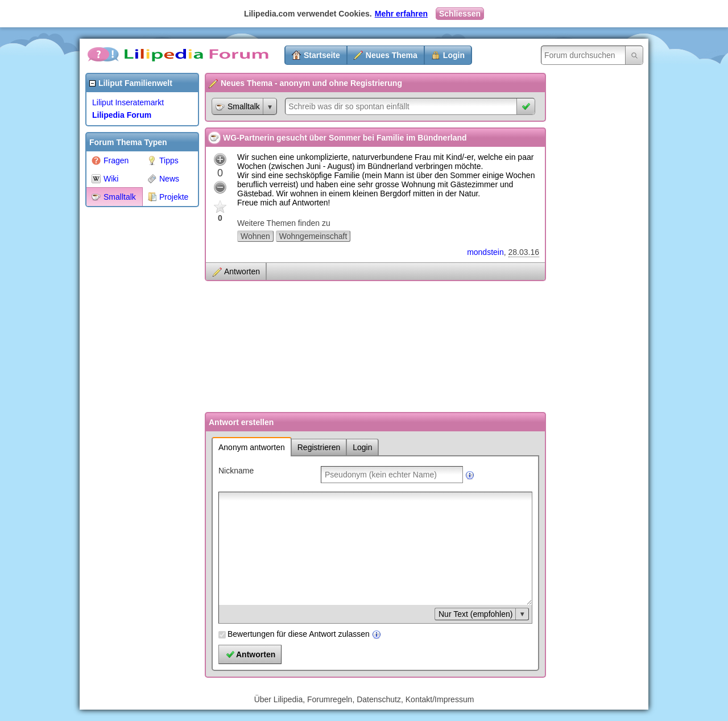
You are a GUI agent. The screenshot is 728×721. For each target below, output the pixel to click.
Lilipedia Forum (122, 115)
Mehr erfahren (401, 14)
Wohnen (255, 236)
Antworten (242, 271)
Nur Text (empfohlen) (475, 614)
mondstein (485, 252)
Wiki (105, 179)
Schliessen (460, 14)
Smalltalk (114, 197)
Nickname (236, 471)
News (163, 179)
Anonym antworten (252, 447)
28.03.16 (524, 252)
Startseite (322, 55)
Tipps (163, 160)
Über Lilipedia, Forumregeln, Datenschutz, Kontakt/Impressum (364, 699)
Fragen (110, 160)
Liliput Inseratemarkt (128, 102)
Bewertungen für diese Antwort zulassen (299, 634)
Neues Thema (392, 55)
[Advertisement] (131, 384)
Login (454, 55)
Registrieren (319, 447)
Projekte (168, 197)
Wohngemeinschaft (313, 236)
